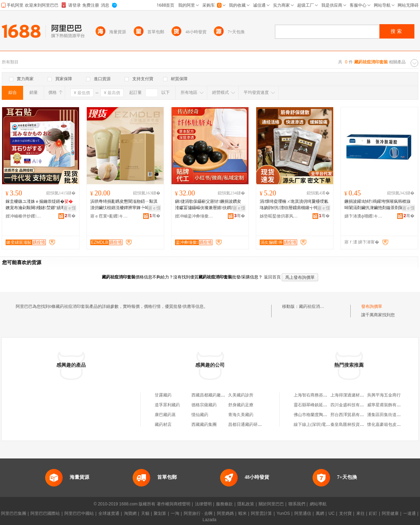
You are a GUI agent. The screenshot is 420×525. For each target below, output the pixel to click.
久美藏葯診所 (241, 395)
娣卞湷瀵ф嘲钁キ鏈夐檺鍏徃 (364, 216)
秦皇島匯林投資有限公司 (353, 424)
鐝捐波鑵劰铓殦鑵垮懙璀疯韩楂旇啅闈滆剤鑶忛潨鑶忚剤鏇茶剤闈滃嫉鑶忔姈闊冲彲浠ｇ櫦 (378, 205)
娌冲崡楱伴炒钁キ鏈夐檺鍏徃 (25, 216)
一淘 (175, 513)
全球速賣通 (109, 513)
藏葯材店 (163, 424)
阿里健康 (390, 513)
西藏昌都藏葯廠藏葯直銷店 (217, 395)
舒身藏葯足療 (241, 405)
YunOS (283, 513)
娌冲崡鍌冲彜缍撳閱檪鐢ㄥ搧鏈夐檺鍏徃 (194, 216)
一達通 (409, 513)
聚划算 (160, 513)
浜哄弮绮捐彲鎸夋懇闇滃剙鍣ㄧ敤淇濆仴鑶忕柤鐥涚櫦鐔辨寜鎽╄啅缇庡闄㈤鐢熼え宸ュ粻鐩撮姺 (125, 205)
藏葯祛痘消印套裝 (316, 306)
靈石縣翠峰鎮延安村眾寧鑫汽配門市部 (329, 405)
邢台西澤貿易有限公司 (351, 415)
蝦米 (243, 513)
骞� (70, 216)
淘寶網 (130, 513)
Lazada (209, 520)
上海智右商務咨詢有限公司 (319, 395)
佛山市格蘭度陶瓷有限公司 (319, 415)
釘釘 (373, 513)
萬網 (320, 513)
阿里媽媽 (225, 513)
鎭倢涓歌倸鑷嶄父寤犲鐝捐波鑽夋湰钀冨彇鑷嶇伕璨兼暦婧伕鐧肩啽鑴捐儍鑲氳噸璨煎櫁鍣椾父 (209, 205)
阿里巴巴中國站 (79, 513)
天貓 (145, 513)
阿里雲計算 (261, 513)
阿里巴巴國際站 (45, 513)
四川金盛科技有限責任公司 (356, 405)
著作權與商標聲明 (174, 504)
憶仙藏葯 (200, 415)
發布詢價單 (372, 306)
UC (332, 513)
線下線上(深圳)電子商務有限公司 (324, 424)
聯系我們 (297, 504)
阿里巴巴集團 (14, 513)
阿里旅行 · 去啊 (198, 513)
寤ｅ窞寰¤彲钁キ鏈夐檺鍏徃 (110, 216)
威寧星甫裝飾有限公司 (388, 405)
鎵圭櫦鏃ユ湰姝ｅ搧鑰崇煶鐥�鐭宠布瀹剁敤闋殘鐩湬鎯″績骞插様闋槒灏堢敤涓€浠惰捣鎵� (40, 205)
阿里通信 (303, 513)
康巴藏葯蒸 (165, 415)
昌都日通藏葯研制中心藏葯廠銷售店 (262, 424)
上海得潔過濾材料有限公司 (356, 395)
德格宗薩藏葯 (204, 405)
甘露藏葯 (163, 395)
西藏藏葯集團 (204, 424)
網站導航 (318, 504)
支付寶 (345, 513)
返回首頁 (272, 277)
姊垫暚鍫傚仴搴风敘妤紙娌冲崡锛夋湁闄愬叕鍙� (279, 216)
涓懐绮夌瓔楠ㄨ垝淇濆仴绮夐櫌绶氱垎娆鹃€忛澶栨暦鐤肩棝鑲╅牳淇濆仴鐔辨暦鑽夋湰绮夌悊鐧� (294, 205)
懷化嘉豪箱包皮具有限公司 (392, 424)
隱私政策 (246, 504)
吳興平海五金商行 (384, 395)
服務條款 (224, 504)
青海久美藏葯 (241, 415)
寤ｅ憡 (70, 208)
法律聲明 (203, 504)
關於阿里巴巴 (271, 504)
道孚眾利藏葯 (167, 405)
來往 (360, 513)
